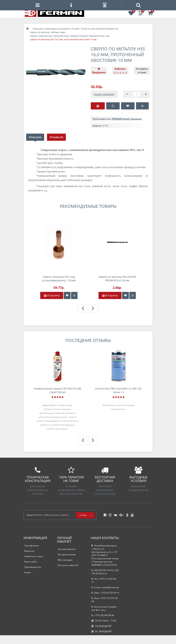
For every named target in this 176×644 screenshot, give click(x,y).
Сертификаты (31, 546)
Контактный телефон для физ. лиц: (104, 608)
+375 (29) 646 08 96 (103, 615)
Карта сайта (31, 562)
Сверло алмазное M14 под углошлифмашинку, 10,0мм (59, 279)
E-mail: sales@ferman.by (105, 587)
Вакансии (29, 551)
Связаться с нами (34, 556)
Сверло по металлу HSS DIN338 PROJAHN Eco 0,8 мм (117, 279)
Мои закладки (65, 560)
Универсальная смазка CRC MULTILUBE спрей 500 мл (58, 390)
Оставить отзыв (142, 71)
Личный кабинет (67, 549)
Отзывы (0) (56, 137)
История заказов (67, 554)
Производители (33, 567)
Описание (35, 137)
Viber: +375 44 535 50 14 (105, 593)
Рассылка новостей (68, 565)
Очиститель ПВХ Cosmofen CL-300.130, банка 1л (119, 390)
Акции (28, 572)
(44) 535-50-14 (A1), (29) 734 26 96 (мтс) (105, 572)
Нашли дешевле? (104, 94)
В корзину (52, 295)
